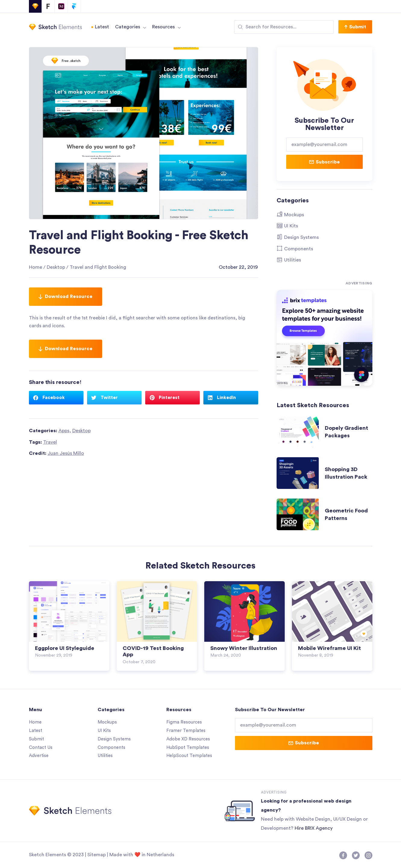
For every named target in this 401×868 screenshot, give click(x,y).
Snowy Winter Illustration (244, 648)
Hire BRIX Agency (314, 828)
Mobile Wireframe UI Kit (329, 648)
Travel (50, 442)
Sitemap (97, 855)
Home (36, 267)
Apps (64, 431)
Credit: (56, 453)
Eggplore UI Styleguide (65, 648)
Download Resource (66, 297)
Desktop (56, 267)
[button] (355, 27)
